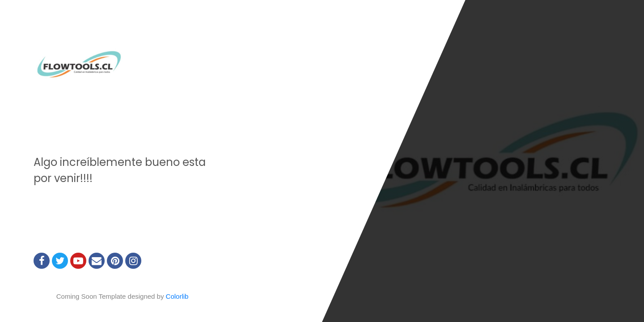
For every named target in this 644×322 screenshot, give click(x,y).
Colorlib (177, 296)
